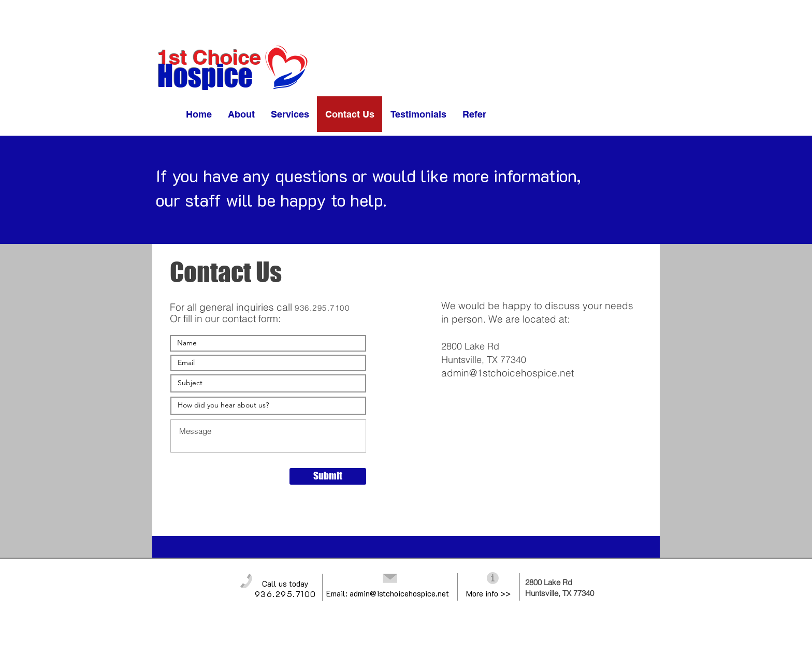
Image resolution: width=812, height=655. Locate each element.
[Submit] (328, 476)
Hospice (205, 76)
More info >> (488, 593)
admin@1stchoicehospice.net (508, 373)
